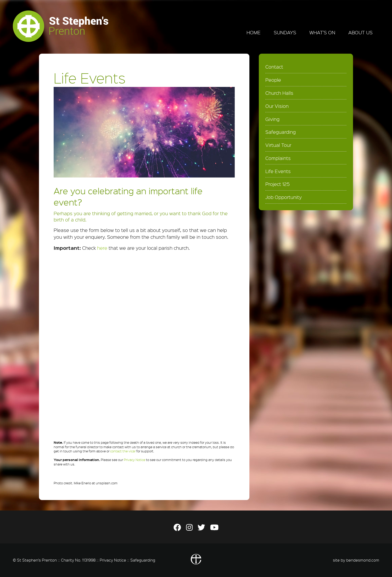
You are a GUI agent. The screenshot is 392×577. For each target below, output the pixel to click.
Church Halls (279, 93)
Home (254, 32)
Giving (272, 119)
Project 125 (278, 184)
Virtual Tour (278, 145)
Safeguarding (281, 132)
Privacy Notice (135, 460)
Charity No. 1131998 (78, 560)
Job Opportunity (284, 197)
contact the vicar (123, 451)
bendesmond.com (363, 560)
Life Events (278, 171)
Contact (274, 67)
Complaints (278, 158)
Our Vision (277, 106)
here (102, 248)
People (273, 80)
